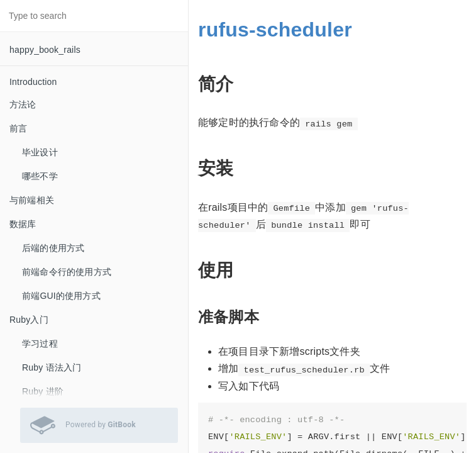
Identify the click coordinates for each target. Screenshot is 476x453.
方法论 (23, 104)
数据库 (23, 224)
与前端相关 (32, 200)
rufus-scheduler (275, 30)
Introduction (33, 82)
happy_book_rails (45, 50)
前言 (18, 128)
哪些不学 (40, 176)
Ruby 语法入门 (52, 367)
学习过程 (40, 344)
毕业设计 (40, 152)
